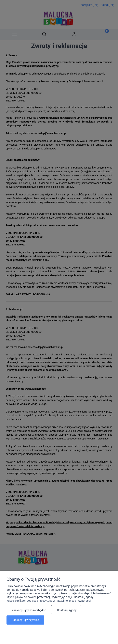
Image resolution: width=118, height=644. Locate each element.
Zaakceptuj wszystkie (25, 620)
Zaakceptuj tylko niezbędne (29, 611)
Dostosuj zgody (67, 611)
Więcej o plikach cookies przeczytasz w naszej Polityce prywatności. (49, 601)
